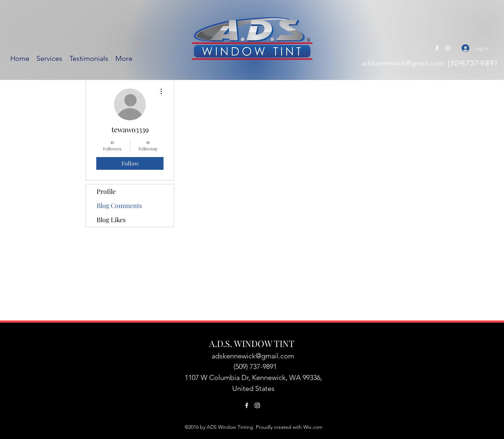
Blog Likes (111, 220)
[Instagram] (448, 48)
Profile (106, 191)
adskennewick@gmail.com (403, 63)
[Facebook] (437, 48)
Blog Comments (119, 206)
